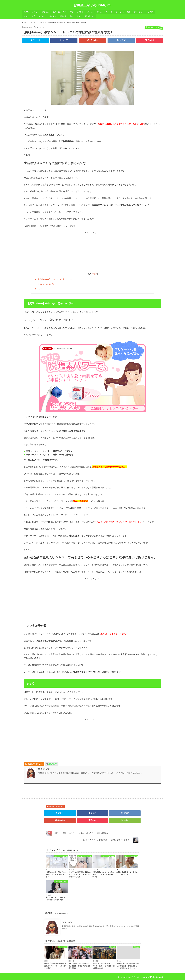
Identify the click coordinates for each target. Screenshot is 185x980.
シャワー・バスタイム (41, 12)
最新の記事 (53, 763)
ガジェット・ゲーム (97, 12)
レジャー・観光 (30, 15)
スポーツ (111, 12)
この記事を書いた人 (35, 763)
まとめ (39, 288)
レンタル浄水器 (45, 283)
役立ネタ (54, 15)
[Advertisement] (92, 251)
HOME (26, 12)
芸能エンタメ (77, 15)
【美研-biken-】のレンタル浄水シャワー (54, 278)
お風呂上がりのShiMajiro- (93, 5)
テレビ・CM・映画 (126, 12)
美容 (73, 12)
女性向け (43, 15)
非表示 (95, 272)
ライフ (154, 12)
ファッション (142, 12)
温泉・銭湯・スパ (60, 12)
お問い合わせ (91, 15)
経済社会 (64, 15)
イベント (82, 12)
